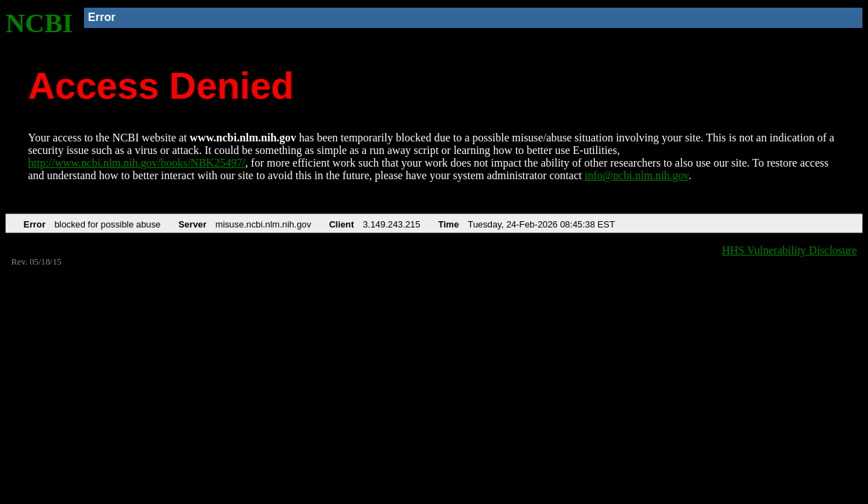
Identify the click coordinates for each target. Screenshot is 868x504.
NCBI (39, 23)
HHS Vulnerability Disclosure (790, 250)
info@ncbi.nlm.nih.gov (636, 175)
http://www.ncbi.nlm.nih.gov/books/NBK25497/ (137, 163)
